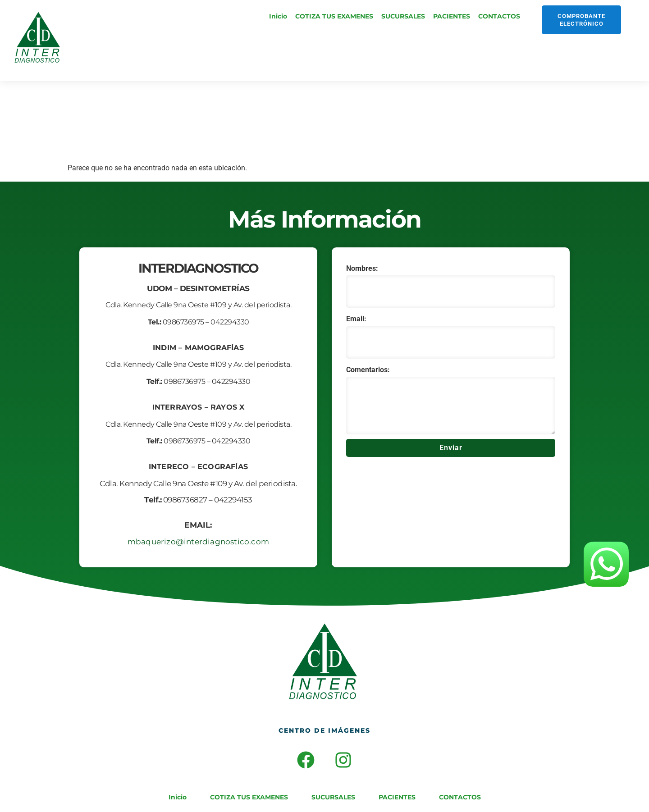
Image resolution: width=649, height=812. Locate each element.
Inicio (278, 16)
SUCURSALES (403, 16)
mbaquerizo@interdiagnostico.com (198, 542)
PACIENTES (452, 16)
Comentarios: (368, 370)
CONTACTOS (499, 16)
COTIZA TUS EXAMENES (334, 16)
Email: (356, 319)
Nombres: (362, 268)
